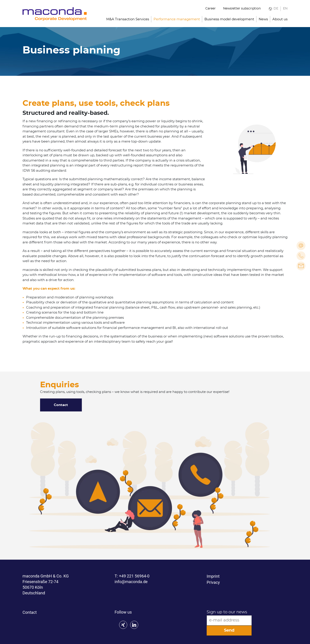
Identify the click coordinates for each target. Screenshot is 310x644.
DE (276, 9)
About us (280, 19)
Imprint (213, 576)
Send (229, 630)
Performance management (177, 19)
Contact (61, 405)
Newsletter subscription (242, 9)
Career (210, 9)
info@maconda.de (131, 582)
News (263, 19)
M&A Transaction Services (128, 19)
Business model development (229, 19)
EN (285, 9)
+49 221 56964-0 (134, 576)
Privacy (213, 582)
